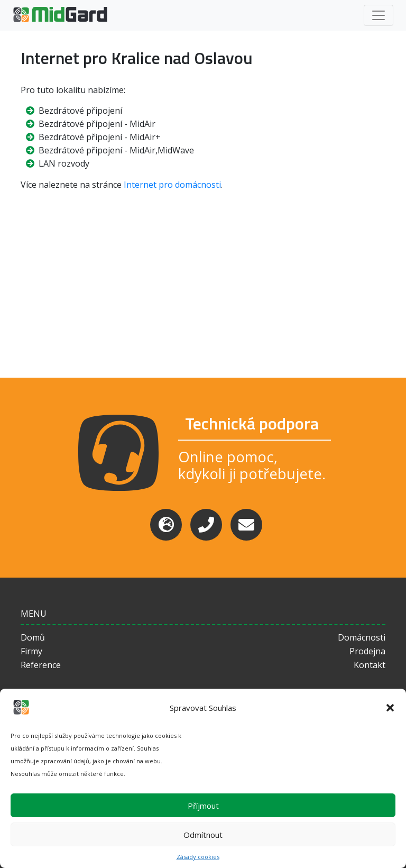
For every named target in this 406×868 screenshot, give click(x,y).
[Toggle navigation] (379, 15)
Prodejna (367, 651)
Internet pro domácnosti (172, 185)
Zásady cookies (198, 857)
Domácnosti (362, 637)
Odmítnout (203, 835)
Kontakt (370, 665)
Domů (33, 637)
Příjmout (203, 806)
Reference (41, 665)
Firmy (31, 651)
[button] (390, 708)
